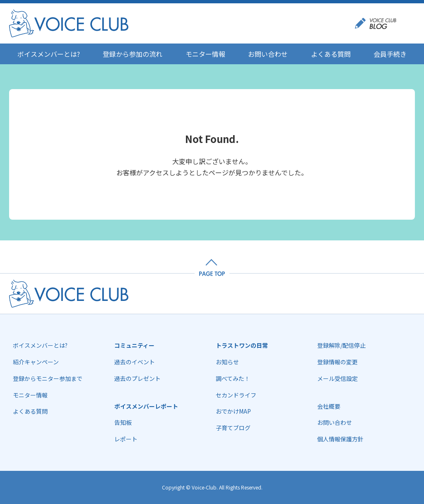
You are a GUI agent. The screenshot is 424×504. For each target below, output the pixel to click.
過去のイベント (135, 362)
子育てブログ (233, 428)
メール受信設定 (337, 378)
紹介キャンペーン (36, 362)
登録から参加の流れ (132, 54)
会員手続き (390, 54)
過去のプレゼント (137, 378)
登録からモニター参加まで (48, 378)
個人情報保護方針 (340, 439)
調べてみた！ (233, 378)
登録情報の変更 (337, 362)
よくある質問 (331, 54)
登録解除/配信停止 (341, 345)
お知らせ (227, 362)
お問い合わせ (268, 54)
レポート (126, 439)
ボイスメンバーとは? (49, 54)
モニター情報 (205, 54)
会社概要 (329, 406)
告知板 (123, 422)
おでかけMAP (233, 411)
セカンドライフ (236, 395)
